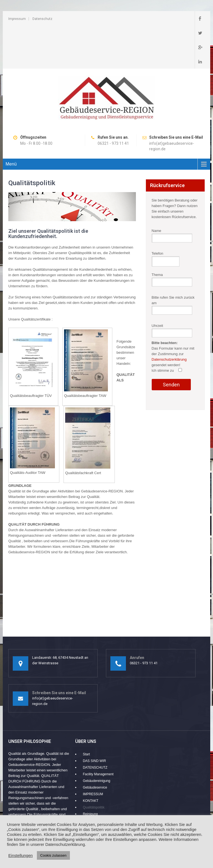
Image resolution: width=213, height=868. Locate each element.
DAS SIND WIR (94, 718)
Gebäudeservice (95, 744)
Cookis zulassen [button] (53, 855)
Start (86, 711)
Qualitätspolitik (94, 764)
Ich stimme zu (167, 327)
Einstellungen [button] (21, 856)
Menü (11, 121)
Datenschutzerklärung (169, 316)
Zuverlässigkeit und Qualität (103, 797)
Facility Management (98, 731)
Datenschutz (42, 19)
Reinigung (90, 771)
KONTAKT (91, 758)
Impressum (17, 19)
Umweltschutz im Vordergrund (105, 777)
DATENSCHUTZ (95, 724)
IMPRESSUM (93, 751)
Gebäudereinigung (97, 738)
